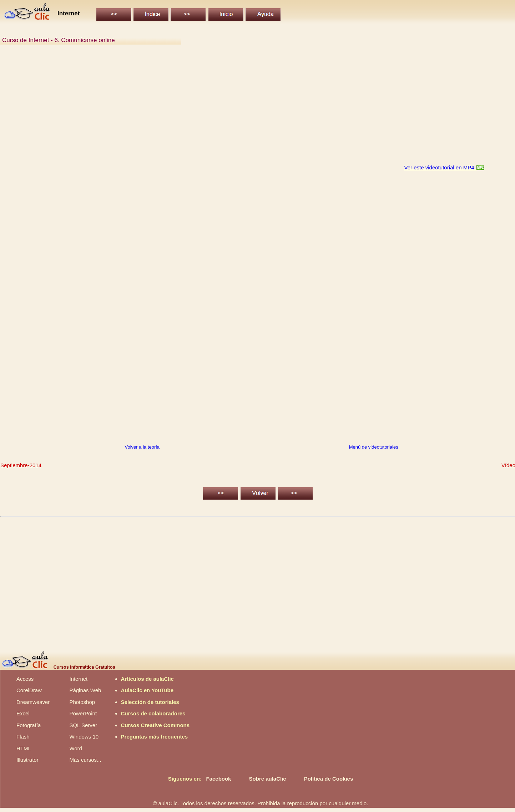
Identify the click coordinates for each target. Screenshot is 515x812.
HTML (24, 748)
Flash (23, 737)
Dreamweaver (33, 702)
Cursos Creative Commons (155, 725)
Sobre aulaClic (267, 779)
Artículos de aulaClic (147, 679)
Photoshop (82, 702)
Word (76, 748)
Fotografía (29, 725)
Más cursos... (85, 760)
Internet (78, 679)
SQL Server (83, 725)
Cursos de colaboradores (153, 713)
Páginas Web (85, 690)
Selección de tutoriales (150, 702)
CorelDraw (29, 690)
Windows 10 (84, 737)
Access (25, 679)
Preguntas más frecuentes (155, 737)
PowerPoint (83, 713)
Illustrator (27, 760)
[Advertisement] (216, 108)
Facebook (218, 779)
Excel (23, 713)
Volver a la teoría (142, 447)
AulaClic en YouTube (147, 690)
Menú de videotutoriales (374, 447)
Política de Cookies (329, 779)
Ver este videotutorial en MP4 (441, 167)
